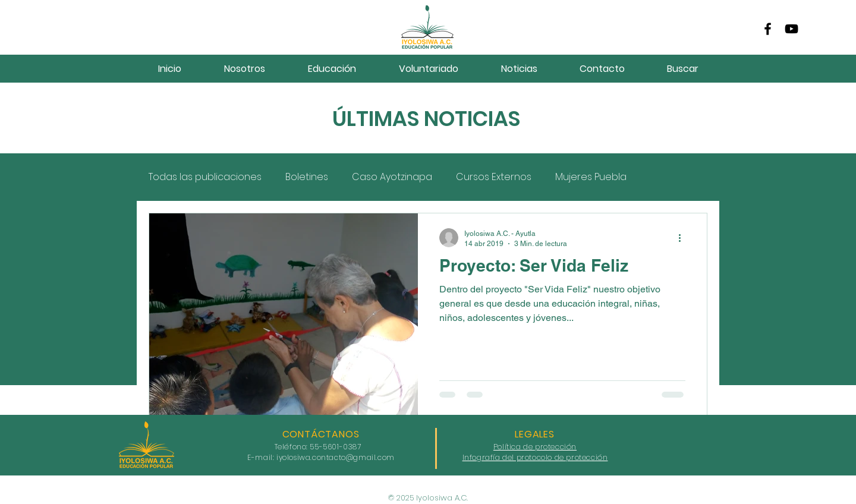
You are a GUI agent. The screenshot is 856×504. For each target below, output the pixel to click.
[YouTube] (792, 29)
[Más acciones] (684, 238)
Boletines (307, 177)
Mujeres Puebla (591, 177)
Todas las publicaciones (205, 177)
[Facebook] (768, 29)
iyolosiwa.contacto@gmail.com (336, 457)
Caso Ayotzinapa (392, 177)
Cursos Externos (494, 177)
